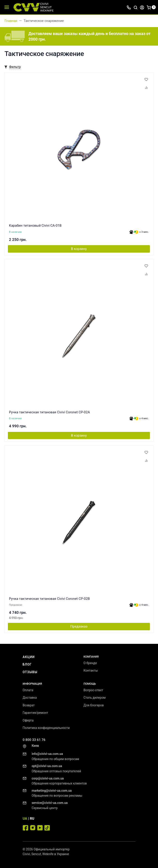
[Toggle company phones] (129, 7)
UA (25, 819)
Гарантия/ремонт (35, 713)
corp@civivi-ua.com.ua (48, 778)
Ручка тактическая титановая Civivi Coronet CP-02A (49, 412)
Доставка (30, 698)
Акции (29, 657)
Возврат (29, 705)
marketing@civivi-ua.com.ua (52, 791)
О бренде (90, 663)
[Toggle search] (135, 7)
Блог (27, 664)
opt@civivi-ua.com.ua (47, 766)
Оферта (28, 720)
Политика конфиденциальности (46, 728)
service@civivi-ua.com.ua (50, 803)
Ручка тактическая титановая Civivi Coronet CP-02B (49, 599)
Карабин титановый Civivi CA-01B (35, 226)
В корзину (79, 249)
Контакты (91, 670)
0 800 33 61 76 (34, 740)
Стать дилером (95, 698)
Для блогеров (94, 705)
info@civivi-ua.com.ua (47, 754)
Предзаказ (79, 626)
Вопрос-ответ (93, 690)
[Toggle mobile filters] (13, 67)
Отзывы (30, 672)
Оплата (28, 690)
